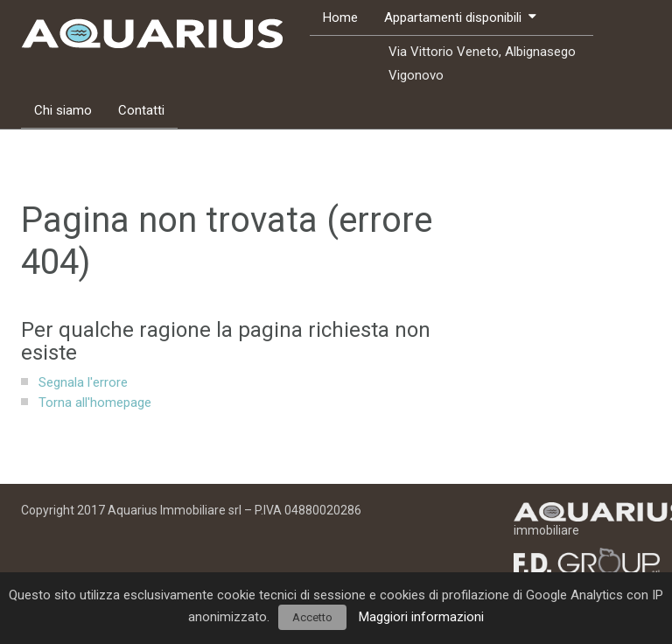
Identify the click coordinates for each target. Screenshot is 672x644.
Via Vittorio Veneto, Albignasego (482, 52)
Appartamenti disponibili (453, 17)
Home (340, 17)
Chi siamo (63, 110)
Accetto (312, 617)
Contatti (141, 110)
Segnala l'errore (83, 382)
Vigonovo (416, 75)
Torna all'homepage (95, 402)
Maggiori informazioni (421, 617)
